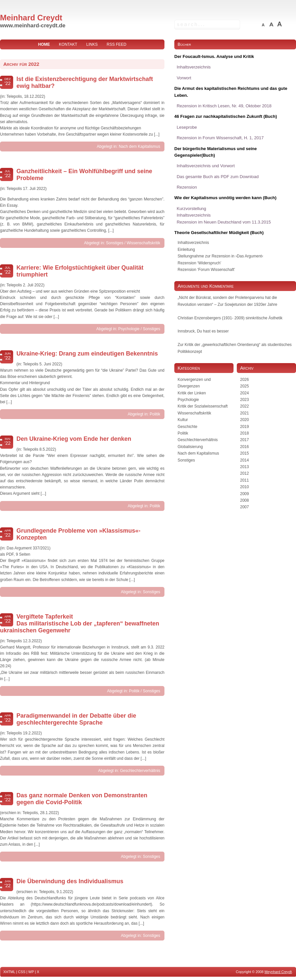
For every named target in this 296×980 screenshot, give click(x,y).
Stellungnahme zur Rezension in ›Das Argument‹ (220, 256)
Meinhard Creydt (31, 18)
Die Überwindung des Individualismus (70, 881)
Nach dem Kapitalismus (139, 146)
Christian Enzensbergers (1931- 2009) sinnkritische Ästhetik (230, 318)
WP (31, 972)
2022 (245, 406)
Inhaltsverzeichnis (193, 243)
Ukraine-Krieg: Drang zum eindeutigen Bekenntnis (87, 354)
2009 (245, 494)
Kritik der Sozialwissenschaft (203, 406)
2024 (245, 393)
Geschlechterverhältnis (140, 771)
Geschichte (187, 427)
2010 (245, 487)
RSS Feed (116, 44)
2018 (245, 433)
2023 (245, 400)
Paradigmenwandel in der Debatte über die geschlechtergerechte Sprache (76, 719)
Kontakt (68, 44)
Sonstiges (115, 243)
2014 (245, 460)
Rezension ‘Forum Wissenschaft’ (206, 270)
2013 (245, 467)
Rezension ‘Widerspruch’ (199, 263)
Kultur (183, 420)
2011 (245, 480)
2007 (245, 507)
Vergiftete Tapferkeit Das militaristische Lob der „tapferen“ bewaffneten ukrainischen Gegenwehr (80, 623)
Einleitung (186, 250)
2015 (245, 453)
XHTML (9, 972)
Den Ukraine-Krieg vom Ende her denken (74, 439)
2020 (245, 420)
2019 (245, 427)
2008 (245, 500)
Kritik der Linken (192, 393)
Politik (155, 414)
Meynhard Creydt (278, 972)
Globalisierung (190, 447)
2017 (245, 440)
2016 (245, 447)
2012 (245, 473)
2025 (245, 386)
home (44, 44)
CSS (22, 972)
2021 (245, 413)
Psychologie (129, 329)
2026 (245, 380)
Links (92, 44)
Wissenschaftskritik (143, 243)
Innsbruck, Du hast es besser (203, 331)
